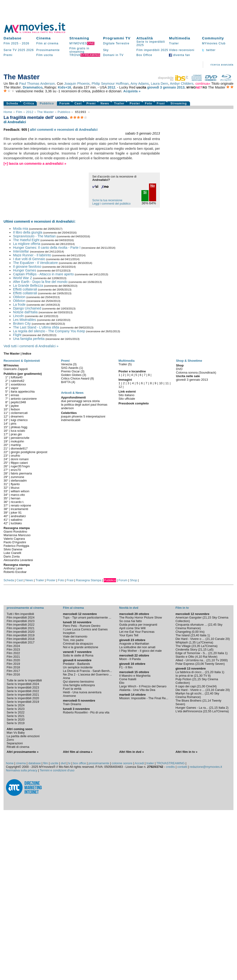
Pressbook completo (133, 403)
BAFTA (66, 382)
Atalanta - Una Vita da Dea (137, 690)
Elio (122, 683)
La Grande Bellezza (28, 286)
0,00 (196, 632)
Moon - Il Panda (130, 659)
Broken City (22, 324)
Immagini (125, 380)
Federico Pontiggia (16, 546)
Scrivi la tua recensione (107, 200)
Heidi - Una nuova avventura (82, 692)
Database (13, 38)
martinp (16, 445)
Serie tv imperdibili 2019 (23, 702)
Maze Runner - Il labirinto (32, 255)
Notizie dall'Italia (25, 312)
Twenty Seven (214, 664)
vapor (14, 388)
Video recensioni (182, 50)
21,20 (213, 653)
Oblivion (19, 297)
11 (167, 383)
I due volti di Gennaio (29, 259)
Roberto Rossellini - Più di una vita (86, 712)
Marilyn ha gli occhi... (190, 693)
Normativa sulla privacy (22, 770)
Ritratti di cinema (18, 747)
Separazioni (15, 743)
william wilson (20, 491)
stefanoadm (19, 481)
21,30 (199, 676)
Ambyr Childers (182, 84)
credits (170, 767)
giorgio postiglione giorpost (29, 452)
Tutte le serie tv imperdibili (24, 680)
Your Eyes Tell (129, 635)
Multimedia (179, 38)
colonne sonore (122, 763)
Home (8, 112)
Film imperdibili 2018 (21, 639)
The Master (45, 112)
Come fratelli (128, 679)
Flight (17, 335)
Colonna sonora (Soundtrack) (196, 373)
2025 (21, 50)
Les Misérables (25, 320)
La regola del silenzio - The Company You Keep (49, 331)
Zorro (10, 740)
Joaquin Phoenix (77, 84)
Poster (135, 103)
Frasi (161, 103)
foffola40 (16, 377)
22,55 (208, 711)
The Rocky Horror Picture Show (140, 617)
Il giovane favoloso (27, 267)
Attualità (145, 38)
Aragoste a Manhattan (134, 644)
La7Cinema (204, 642)
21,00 (201, 686)
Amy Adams (140, 84)
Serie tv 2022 (16, 712)
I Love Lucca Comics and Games (85, 629)
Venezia (67, 364)
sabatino (16, 520)
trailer (150, 763)
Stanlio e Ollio (185, 657)
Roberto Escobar (15, 572)
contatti (182, 767)
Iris (202, 632)
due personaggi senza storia (80, 401)
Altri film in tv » (186, 752)
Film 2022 (13, 653)
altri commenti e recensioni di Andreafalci (64, 130)
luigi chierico (19, 420)
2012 (111, 87)
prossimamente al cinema (25, 608)
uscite (54, 763)
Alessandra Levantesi (18, 560)
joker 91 (16, 513)
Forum (65, 103)
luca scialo (18, 431)
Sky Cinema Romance (199, 626)
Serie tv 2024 (16, 705)
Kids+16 (65, 87)
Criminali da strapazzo (78, 644)
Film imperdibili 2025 (152, 50)
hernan (15, 498)
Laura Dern (160, 84)
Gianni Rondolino (15, 532)
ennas (15, 395)
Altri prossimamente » (23, 752)
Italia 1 (204, 635)
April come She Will (132, 628)
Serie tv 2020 (16, 720)
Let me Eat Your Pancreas (137, 632)
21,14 (207, 701)
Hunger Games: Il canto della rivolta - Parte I (47, 248)
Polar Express (185, 664)
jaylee (15, 406)
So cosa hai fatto (130, 621)
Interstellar (21, 251)
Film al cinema (47, 43)
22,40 (209, 693)
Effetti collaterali (25, 289)
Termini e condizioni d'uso (57, 770)
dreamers (17, 416)
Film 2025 (11, 43)
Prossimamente (48, 50)
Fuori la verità (72, 689)
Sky (106, 50)
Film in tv (182, 608)
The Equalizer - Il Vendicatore (35, 263)
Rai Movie (210, 657)
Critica (29, 103)
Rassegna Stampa (89, 580)
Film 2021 (13, 657)
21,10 (210, 639)
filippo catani (19, 463)
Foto (149, 103)
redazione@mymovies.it (206, 767)
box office (80, 763)
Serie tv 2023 (16, 709)
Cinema (44, 38)
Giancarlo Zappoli (16, 369)
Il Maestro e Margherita (135, 676)
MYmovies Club (214, 43)
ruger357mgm (20, 466)
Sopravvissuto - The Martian (34, 236)
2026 (26, 43)
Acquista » (132, 91)
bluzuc (15, 488)
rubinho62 (18, 381)
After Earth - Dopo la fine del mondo (40, 282)
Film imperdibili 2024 (21, 617)
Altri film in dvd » (131, 752)
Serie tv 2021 (16, 716)
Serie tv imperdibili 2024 (23, 684)
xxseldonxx (18, 384)
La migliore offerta (27, 244)
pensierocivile (20, 438)
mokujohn (17, 441)
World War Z (23, 278)
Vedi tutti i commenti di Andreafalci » (31, 346)
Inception (69, 633)
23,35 (196, 646)
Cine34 (211, 686)
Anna (66, 678)
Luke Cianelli (12, 553)
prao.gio (16, 434)
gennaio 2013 (174, 87)
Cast (78, 103)
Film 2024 (13, 646)
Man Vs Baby (16, 733)
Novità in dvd (129, 608)
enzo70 (16, 470)
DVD (179, 369)
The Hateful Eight (26, 240)
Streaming (79, 38)
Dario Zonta (12, 556)
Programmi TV (117, 38)
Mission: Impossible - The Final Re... (144, 698)
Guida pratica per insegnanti (138, 625)
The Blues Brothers (189, 701)
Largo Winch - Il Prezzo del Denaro (143, 686)
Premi (8, 55)
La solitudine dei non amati (137, 647)
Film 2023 (13, 649)
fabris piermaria (21, 473)
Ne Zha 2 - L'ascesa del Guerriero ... (87, 674)
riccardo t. (17, 502)
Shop (133, 580)
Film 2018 (13, 667)
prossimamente (99, 763)
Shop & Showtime (189, 361)
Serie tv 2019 (16, 723)
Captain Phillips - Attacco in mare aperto (43, 274)
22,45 (213, 625)
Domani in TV (113, 55)
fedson (15, 409)
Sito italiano (126, 395)
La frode (19, 305)
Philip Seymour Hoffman (110, 84)
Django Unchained (27, 308)
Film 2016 (13, 674)
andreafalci (18, 516)
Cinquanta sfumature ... (191, 625)
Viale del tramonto (75, 636)
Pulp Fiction (184, 679)
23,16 (210, 690)
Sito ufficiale (127, 399)
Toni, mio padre (73, 640)
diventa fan (179, 55)
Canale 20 (222, 639)
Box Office (144, 55)
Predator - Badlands (76, 664)
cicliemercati (19, 413)
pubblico (64, 112)
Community (213, 38)
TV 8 (207, 676)
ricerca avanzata (222, 65)
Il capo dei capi (186, 686)
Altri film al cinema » (78, 752)
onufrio (15, 456)
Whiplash (182, 642)
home (10, 763)
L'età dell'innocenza (189, 711)
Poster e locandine (132, 371)
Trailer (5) (125, 364)
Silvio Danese (13, 549)
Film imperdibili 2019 (21, 635)
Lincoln (19, 316)
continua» (203, 84)
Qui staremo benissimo (78, 682)
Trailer (174, 43)
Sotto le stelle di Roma (78, 655)
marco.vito (18, 495)
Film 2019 (13, 664)
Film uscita (45, 55)
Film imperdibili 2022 (21, 625)
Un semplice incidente (78, 667)
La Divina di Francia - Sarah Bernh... (87, 671)
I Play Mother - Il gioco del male (140, 651)
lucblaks (16, 523)
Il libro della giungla (28, 232)
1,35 (193, 642)
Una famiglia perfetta (29, 339)
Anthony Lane (13, 568)
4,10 (199, 657)
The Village (183, 646)
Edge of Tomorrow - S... (191, 653)
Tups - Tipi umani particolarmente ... (87, 617)
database (35, 763)
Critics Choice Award (76, 378)
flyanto (15, 484)
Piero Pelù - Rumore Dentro (82, 626)
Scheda (12, 103)
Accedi (139, 763)
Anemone (69, 696)
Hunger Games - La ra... (192, 708)
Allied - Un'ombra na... (191, 660)
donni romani (20, 459)
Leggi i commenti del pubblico (111, 204)
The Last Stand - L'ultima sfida (36, 327)
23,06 (200, 664)
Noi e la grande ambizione (81, 647)
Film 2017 (13, 671)
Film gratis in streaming (79, 50)
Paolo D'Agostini (15, 542)
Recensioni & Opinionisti (22, 361)
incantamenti (19, 509)
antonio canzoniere (24, 399)
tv (70, 763)
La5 (210, 649)
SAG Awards (70, 368)
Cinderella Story (186, 649)
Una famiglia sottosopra (79, 685)
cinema (21, 763)
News (105, 103)
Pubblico (47, 103)
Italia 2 (223, 708)
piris (14, 424)
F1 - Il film (126, 667)
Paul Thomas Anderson (37, 84)
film (19, 112)
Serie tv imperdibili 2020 (23, 698)
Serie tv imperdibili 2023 (23, 687)
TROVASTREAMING (170, 763)
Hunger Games (25, 270)
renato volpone (21, 505)
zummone (17, 477)
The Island (183, 635)
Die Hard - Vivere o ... (190, 639)
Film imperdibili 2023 (21, 621)
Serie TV (10, 50)
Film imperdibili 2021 (21, 628)
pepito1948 (18, 402)
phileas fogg (19, 427)
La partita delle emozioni (23, 736)
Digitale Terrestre (116, 43)
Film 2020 (13, 660)
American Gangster (189, 617)
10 (161, 383)
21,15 (207, 617)
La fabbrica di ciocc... (190, 672)
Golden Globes (72, 375)
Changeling (183, 632)
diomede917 (19, 448)
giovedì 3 (154, 87)
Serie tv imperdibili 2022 (23, 691)
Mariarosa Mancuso (17, 535)
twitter (209, 50)
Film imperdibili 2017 (21, 642)
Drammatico (33, 87)
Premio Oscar (71, 371)
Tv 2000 (221, 660)
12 (120, 387)
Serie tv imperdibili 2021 (23, 695)
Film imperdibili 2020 (21, 632)
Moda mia (21, 229)
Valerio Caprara (14, 539)
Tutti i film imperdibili (20, 614)
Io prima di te (184, 676)
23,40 (195, 635)
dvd (63, 763)
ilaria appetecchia (23, 392)
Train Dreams (72, 704)
